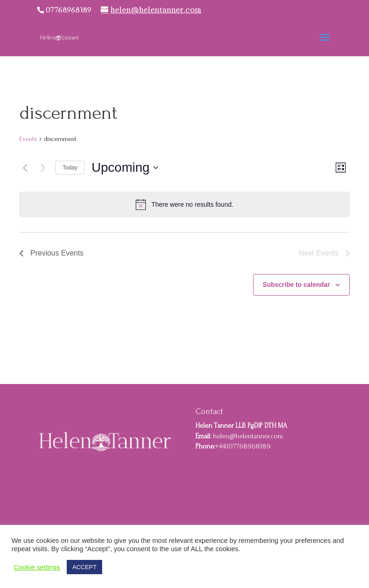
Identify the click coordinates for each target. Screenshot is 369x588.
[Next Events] (43, 168)
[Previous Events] (25, 168)
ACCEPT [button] (84, 567)
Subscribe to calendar (296, 285)
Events (28, 139)
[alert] (184, 204)
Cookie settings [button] (37, 567)
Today (70, 168)
